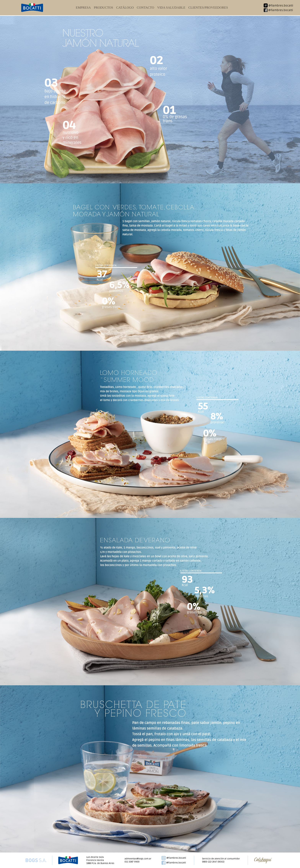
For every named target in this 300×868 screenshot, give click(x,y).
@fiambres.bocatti (174, 858)
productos (103, 8)
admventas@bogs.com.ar (138, 859)
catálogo (125, 8)
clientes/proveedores (208, 8)
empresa (83, 8)
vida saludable (171, 8)
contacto (146, 8)
